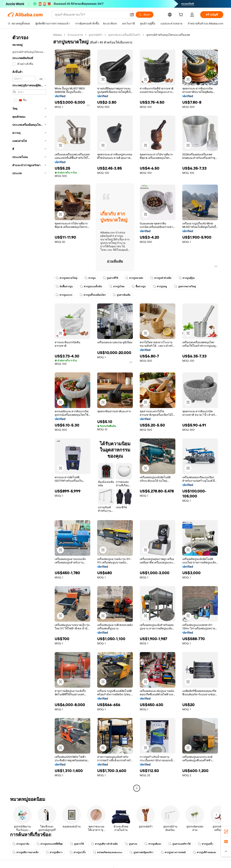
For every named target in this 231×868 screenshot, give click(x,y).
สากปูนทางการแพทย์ (173, 852)
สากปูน (90, 278)
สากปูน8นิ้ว (205, 844)
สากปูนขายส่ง (134, 278)
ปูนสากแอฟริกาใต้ (180, 844)
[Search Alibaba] (91, 15)
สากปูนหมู (160, 287)
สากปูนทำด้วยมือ (161, 278)
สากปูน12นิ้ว (78, 852)
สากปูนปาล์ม (21, 844)
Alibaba (57, 35)
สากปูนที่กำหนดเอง (204, 852)
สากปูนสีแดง (153, 844)
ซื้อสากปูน (139, 287)
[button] (132, 15)
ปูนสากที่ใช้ (110, 278)
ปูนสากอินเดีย (122, 295)
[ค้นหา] (145, 15)
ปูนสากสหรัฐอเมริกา (141, 852)
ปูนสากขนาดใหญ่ (185, 287)
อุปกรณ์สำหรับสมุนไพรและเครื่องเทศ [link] (168, 35)
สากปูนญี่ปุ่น (187, 278)
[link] (226, 831)
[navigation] (29, 412)
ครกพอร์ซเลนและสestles (108, 852)
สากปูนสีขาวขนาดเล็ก (26, 852)
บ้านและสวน (75, 35)
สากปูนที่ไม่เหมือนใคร (93, 295)
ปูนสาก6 (131, 844)
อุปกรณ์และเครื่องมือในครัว (124, 35)
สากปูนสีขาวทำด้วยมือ (104, 844)
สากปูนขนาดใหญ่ (66, 278)
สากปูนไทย (117, 287)
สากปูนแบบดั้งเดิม (91, 287)
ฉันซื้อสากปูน (64, 287)
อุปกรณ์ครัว (96, 35)
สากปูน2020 (64, 295)
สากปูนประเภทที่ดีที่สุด (50, 844)
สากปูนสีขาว (54, 852)
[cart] (182, 15)
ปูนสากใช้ (77, 844)
